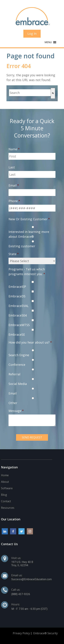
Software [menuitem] (7, 488)
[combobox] (30, 93)
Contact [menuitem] (6, 501)
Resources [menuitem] (8, 508)
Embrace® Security (45, 633)
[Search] (53, 93)
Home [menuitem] (5, 475)
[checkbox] (32, 236)
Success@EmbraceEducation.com (31, 579)
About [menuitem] (5, 482)
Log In (32, 34)
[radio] (32, 232)
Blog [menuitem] (4, 495)
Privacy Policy (21, 633)
